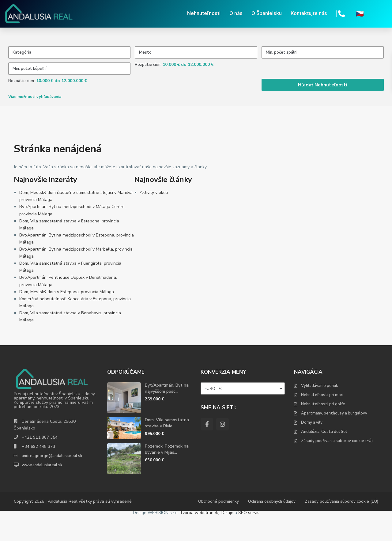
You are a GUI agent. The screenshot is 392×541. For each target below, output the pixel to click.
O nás (236, 14)
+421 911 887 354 (40, 463)
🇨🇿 (360, 14)
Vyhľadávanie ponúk (320, 411)
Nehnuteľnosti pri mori (322, 421)
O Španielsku (267, 14)
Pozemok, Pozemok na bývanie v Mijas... (167, 475)
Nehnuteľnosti (204, 14)
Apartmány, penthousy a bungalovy (334, 439)
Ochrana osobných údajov (267, 527)
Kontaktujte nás (309, 14)
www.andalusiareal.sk (43, 491)
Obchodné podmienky (211, 527)
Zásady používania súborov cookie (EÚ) (337, 467)
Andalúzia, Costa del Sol (324, 457)
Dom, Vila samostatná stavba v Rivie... (167, 449)
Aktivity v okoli (154, 219)
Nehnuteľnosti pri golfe (323, 430)
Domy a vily (312, 448)
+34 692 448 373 (38, 472)
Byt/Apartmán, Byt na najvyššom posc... (167, 414)
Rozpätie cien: (148, 78)
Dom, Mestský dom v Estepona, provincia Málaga (67, 318)
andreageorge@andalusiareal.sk (53, 481)
